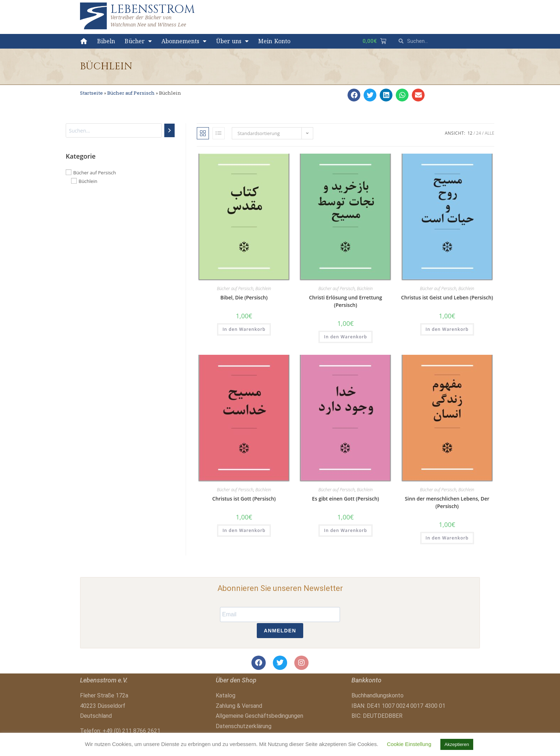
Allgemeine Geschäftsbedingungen (259, 716)
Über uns (232, 41)
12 (470, 133)
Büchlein (263, 289)
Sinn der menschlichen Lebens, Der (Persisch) (447, 502)
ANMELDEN (280, 631)
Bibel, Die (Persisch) (244, 297)
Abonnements (184, 41)
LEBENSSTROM (153, 9)
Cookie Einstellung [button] (409, 744)
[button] (354, 95)
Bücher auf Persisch (131, 93)
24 (479, 133)
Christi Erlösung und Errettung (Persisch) (346, 301)
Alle (489, 133)
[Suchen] (169, 130)
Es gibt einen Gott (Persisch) (346, 499)
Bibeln (106, 41)
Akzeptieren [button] (457, 744)
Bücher (138, 41)
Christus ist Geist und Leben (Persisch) (447, 297)
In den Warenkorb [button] (244, 329)
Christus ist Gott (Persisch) (244, 499)
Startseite (91, 93)
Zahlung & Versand (239, 706)
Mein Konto (274, 41)
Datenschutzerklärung (244, 726)
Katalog (226, 695)
